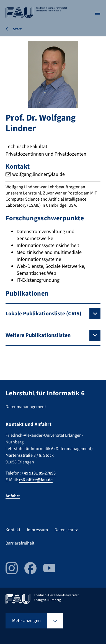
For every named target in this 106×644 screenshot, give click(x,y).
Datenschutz (66, 530)
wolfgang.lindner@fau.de (38, 174)
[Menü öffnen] (98, 13)
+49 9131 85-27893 (39, 473)
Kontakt (13, 530)
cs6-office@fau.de (36, 480)
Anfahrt (13, 496)
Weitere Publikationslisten (38, 335)
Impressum (37, 530)
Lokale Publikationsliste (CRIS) (43, 314)
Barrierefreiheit (20, 543)
